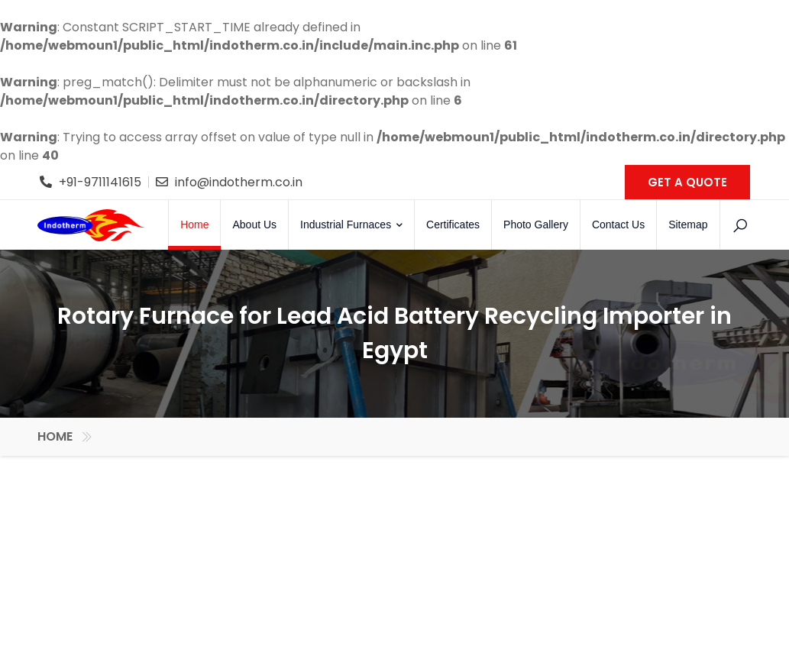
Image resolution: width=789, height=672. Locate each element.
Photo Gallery (536, 225)
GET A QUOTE (687, 182)
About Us (254, 225)
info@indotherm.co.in (239, 182)
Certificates (453, 225)
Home (194, 225)
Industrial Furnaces (351, 225)
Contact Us (618, 225)
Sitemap (688, 225)
